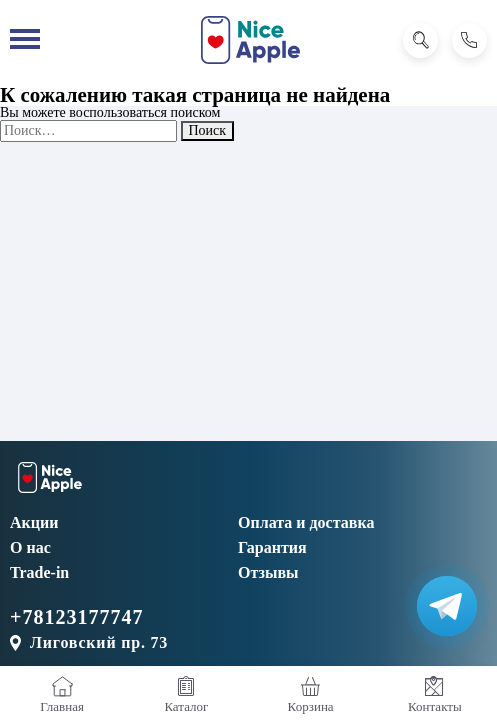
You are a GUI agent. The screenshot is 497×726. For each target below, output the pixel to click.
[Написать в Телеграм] (447, 606)
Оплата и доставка (306, 522)
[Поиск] (420, 40)
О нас (30, 547)
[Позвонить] (469, 40)
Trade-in (39, 572)
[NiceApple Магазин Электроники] (250, 40)
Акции (34, 522)
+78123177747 (76, 617)
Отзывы (268, 572)
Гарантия (272, 547)
